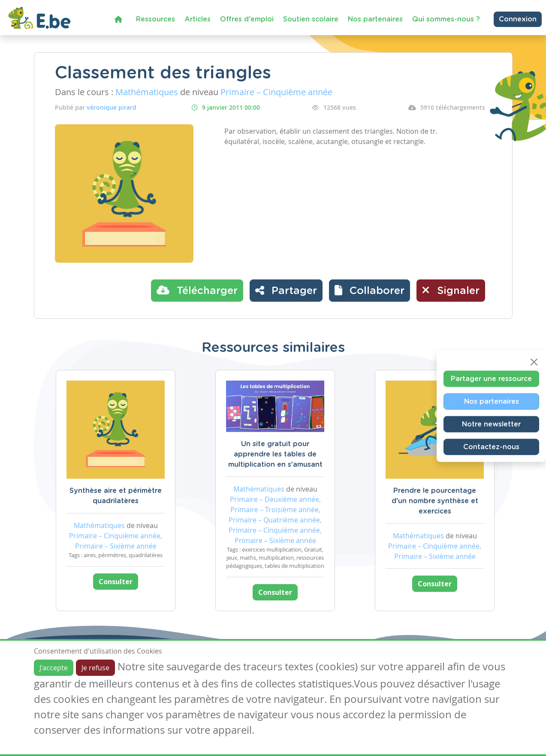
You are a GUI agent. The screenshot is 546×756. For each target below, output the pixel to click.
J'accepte (54, 668)
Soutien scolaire (311, 19)
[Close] (534, 362)
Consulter (116, 582)
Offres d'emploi (247, 19)
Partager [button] (286, 290)
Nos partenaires (375, 19)
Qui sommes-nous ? (446, 19)
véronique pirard (112, 107)
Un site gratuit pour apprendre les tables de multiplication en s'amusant (275, 454)
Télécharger (197, 290)
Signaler (451, 290)
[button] (370, 291)
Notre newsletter (491, 424)
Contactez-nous (491, 447)
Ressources (155, 19)
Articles (198, 19)
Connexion (518, 19)
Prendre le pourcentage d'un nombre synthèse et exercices (435, 501)
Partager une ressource (491, 379)
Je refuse (95, 668)
